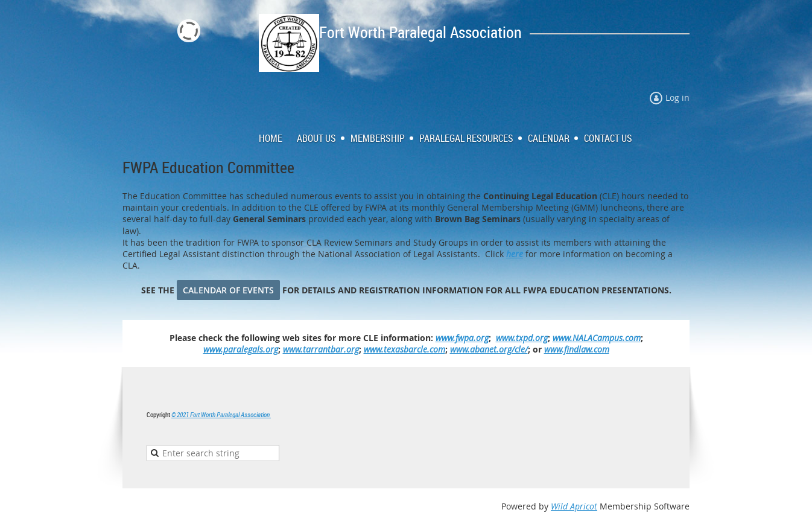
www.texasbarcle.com (404, 349)
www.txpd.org (522, 338)
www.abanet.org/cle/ (489, 349)
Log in (677, 97)
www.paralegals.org (241, 349)
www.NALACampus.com (597, 338)
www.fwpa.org (462, 338)
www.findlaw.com (577, 349)
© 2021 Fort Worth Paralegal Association (221, 414)
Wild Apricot (574, 506)
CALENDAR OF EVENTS (228, 290)
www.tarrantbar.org (321, 349)
